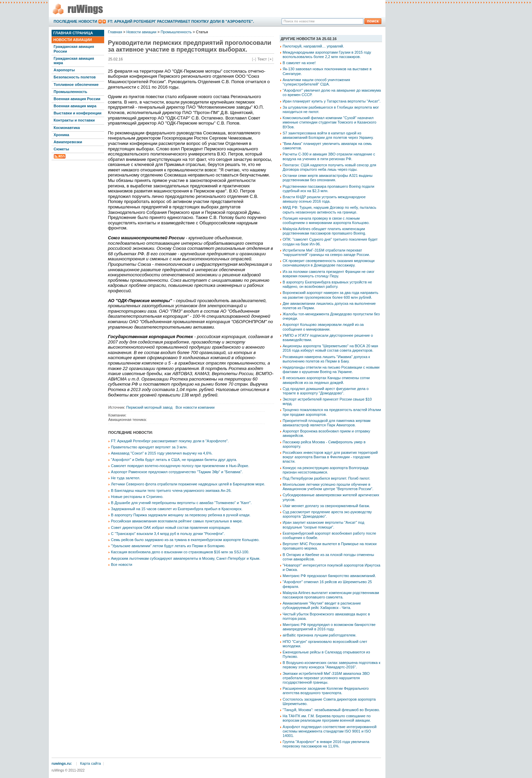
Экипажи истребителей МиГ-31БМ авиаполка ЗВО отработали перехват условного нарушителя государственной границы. (326, 678)
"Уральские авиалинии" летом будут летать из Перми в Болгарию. (168, 546)
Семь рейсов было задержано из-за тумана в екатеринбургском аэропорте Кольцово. (185, 540)
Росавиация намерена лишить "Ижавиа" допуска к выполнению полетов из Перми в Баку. (326, 359)
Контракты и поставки (74, 120)
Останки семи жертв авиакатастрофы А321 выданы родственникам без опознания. (328, 178)
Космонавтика (67, 128)
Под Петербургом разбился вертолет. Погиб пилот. (326, 478)
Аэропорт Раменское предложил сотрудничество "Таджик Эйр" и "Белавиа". (177, 472)
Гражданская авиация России (74, 49)
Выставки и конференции (78, 113)
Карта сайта (90, 763)
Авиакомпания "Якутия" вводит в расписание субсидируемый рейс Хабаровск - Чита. (322, 605)
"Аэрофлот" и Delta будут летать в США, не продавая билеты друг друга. (174, 460)
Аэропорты (64, 70)
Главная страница (73, 33)
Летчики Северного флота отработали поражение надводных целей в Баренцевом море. (188, 484)
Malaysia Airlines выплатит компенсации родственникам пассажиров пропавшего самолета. (331, 595)
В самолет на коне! (299, 63)
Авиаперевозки (68, 142)
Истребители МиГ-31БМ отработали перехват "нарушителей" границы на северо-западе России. (326, 252)
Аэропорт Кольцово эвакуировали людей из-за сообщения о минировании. (323, 327)
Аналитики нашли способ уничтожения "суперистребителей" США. (316, 82)
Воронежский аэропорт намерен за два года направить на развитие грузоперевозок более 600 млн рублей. (330, 295)
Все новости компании (195, 407)
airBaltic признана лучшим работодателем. (319, 635)
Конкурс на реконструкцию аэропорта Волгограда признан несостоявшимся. (326, 470)
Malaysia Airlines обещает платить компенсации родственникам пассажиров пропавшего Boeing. (324, 231)
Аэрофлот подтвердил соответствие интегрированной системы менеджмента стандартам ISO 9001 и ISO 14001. (330, 731)
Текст (262, 59)
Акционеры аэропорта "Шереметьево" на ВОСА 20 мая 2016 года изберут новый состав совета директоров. (330, 348)
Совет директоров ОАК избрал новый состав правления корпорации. (171, 527)
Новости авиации (73, 40)
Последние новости (75, 21)
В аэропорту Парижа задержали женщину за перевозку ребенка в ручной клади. (181, 515)
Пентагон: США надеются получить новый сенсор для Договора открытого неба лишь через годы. (329, 167)
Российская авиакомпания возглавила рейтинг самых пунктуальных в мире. (177, 521)
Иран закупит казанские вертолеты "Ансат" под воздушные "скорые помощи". (324, 525)
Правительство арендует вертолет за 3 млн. (149, 447)
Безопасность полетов (75, 77)
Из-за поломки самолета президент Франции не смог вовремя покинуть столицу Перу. (329, 274)
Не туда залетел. (126, 478)
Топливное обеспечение (76, 85)
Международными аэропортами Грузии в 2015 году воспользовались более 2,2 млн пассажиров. (327, 54)
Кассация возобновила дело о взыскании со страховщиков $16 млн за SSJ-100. (180, 552)
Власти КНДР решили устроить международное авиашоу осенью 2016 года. (324, 199)
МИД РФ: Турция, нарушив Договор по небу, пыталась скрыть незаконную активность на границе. (329, 210)
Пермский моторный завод (149, 407)
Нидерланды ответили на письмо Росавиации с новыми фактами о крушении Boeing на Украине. (331, 369)
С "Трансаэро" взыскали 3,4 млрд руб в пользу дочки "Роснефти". (168, 534)
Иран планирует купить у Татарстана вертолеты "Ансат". (332, 101)
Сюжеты (61, 149)
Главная (115, 32)
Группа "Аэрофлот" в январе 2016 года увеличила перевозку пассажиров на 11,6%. (326, 744)
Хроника (61, 135)
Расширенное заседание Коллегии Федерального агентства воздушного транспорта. (326, 691)
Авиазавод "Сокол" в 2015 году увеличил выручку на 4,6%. (162, 453)
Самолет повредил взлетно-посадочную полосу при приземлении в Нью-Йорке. (180, 466)
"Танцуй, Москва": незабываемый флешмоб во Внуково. (331, 710)
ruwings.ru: (62, 763)
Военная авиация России (77, 99)
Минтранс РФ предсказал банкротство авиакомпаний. (329, 576)
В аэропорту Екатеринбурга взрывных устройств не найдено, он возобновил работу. (327, 284)
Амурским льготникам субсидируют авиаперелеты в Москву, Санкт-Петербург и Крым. (186, 558)
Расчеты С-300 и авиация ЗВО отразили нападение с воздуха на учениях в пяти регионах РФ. (329, 156)
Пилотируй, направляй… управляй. (313, 46)
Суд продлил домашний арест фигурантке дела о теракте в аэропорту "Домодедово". (326, 391)
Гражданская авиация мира (74, 61)
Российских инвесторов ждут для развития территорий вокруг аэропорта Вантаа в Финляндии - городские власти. (330, 457)
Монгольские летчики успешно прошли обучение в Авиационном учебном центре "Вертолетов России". (328, 487)
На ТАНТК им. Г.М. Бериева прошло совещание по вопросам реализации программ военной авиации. (327, 718)
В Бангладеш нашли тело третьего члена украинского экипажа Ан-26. (171, 490)
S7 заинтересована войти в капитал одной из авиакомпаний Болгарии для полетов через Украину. (328, 135)
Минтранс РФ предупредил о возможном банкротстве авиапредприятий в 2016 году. (329, 627)
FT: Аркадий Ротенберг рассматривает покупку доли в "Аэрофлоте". (181, 21)
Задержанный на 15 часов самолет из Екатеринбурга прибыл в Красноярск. (177, 509)
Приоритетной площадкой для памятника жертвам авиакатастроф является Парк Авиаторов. (327, 423)
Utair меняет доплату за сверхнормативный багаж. (326, 506)
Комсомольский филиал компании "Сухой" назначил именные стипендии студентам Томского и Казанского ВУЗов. (329, 122)
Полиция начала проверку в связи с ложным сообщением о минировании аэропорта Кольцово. (326, 220)
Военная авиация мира (75, 106)
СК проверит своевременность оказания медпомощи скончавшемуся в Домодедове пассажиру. (329, 263)
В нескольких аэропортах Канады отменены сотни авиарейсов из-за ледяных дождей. (326, 380)
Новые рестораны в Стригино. (137, 497)
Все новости (122, 564)
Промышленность (70, 92)
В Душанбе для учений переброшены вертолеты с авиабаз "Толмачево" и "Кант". (181, 503)
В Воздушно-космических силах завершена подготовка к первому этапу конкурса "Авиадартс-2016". (331, 665)
